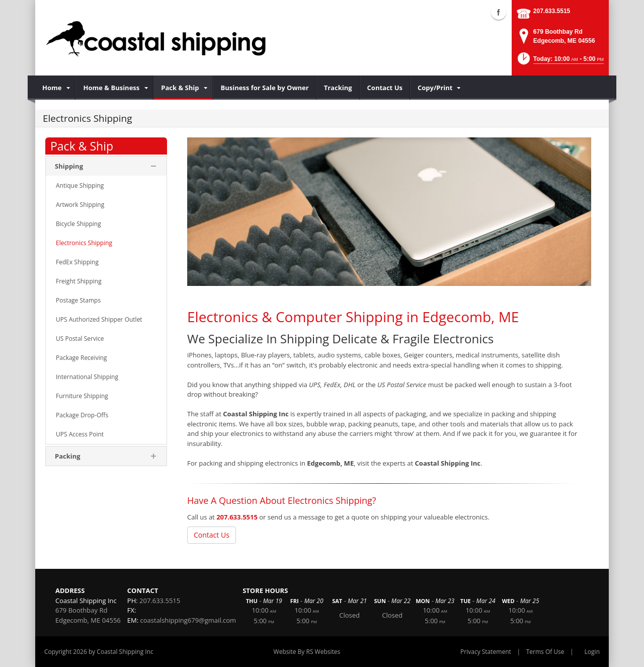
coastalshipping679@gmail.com (188, 620)
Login (592, 652)
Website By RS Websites (307, 652)
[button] (560, 62)
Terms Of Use (545, 652)
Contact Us (212, 535)
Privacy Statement (486, 652)
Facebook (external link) (499, 12)
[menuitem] (55, 88)
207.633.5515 (552, 11)
